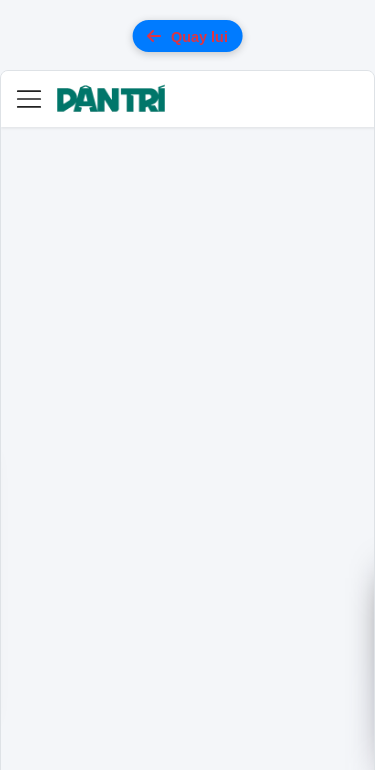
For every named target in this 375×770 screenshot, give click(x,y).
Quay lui (187, 36)
